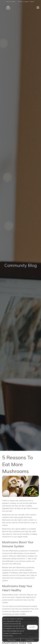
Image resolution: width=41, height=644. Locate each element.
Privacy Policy (30, 640)
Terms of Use (11, 640)
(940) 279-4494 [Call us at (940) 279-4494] (11, 2)
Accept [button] (32, 627)
